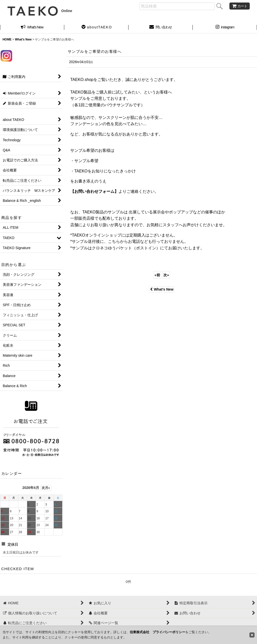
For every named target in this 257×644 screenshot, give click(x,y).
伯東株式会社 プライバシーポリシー (157, 632)
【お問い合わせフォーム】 (94, 191)
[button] (96, 28)
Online (40, 11)
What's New (162, 289)
